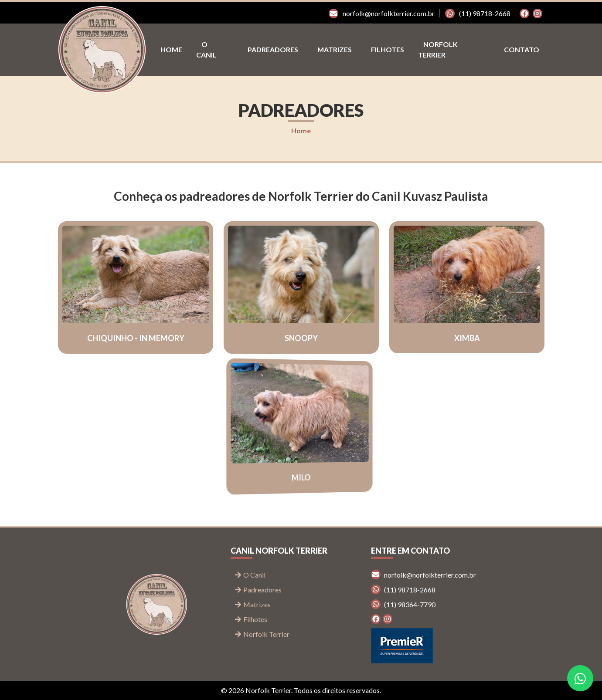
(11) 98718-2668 (478, 13)
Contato (522, 49)
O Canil (206, 49)
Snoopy (301, 338)
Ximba (467, 338)
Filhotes (388, 49)
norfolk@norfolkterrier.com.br (382, 13)
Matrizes (335, 49)
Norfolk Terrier (438, 49)
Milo (301, 478)
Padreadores (273, 49)
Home (171, 49)
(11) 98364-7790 (403, 604)
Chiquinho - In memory (135, 338)
